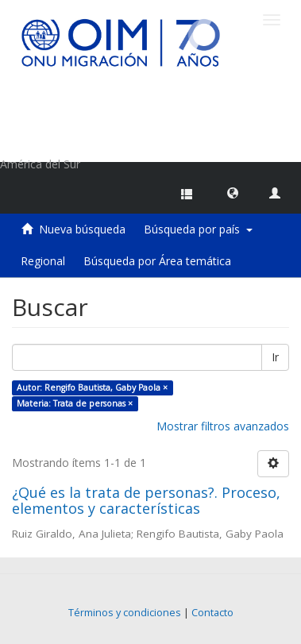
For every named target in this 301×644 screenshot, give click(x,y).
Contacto (212, 613)
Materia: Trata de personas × (75, 403)
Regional (43, 261)
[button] (233, 192)
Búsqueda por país (198, 229)
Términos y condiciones (125, 613)
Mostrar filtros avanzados (223, 426)
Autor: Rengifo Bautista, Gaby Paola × (92, 388)
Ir (275, 357)
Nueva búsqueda (82, 229)
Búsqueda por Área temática (157, 261)
